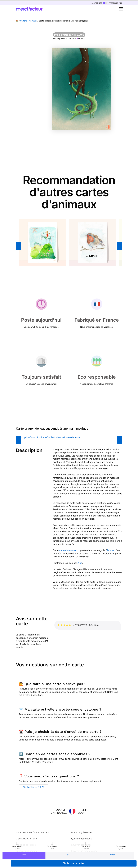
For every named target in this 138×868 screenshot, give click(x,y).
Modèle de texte (71, 437)
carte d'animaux (68, 550)
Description (24, 437)
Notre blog (77, 832)
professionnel (113, 3)
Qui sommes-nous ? (82, 839)
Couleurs (58, 437)
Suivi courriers (42, 832)
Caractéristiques (38, 437)
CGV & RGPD (23, 839)
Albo (80, 563)
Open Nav (122, 7)
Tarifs (50, 437)
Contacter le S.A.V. (34, 787)
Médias (88, 832)
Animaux (33, 21)
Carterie (24, 21)
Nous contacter (24, 832)
